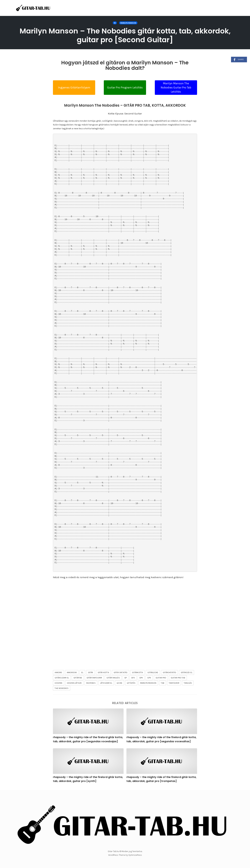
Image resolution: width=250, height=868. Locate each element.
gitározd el (187, 672)
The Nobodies (61, 688)
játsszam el (106, 683)
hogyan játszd (74, 683)
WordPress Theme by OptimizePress (125, 855)
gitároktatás (169, 672)
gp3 (133, 678)
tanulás (188, 683)
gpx (149, 678)
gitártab (78, 678)
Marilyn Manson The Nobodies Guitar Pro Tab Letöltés (176, 87)
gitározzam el (62, 678)
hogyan (58, 683)
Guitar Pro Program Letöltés (125, 87)
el (82, 672)
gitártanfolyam (94, 678)
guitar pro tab (178, 678)
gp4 (141, 678)
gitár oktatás (121, 672)
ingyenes (91, 683)
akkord (58, 672)
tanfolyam (174, 683)
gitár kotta (103, 672)
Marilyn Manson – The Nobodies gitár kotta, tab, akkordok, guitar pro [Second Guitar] (125, 35)
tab (163, 683)
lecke (119, 683)
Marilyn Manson (128, 23)
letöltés (131, 683)
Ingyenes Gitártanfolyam (74, 87)
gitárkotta (137, 672)
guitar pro (161, 678)
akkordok (72, 672)
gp (125, 678)
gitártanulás (113, 678)
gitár (91, 672)
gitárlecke (153, 672)
